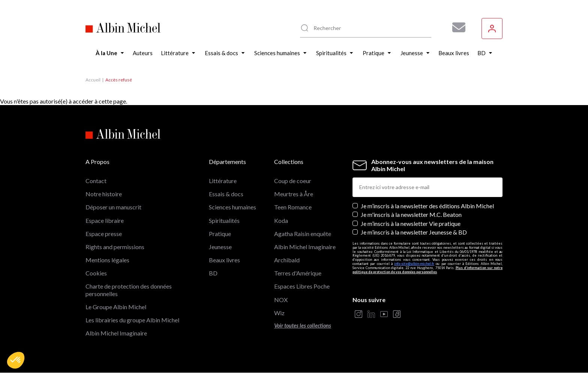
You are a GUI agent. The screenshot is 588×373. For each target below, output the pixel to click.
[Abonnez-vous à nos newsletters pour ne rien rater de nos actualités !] (456, 27)
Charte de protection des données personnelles (129, 290)
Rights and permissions (115, 247)
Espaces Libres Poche (302, 286)
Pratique (220, 234)
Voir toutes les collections (303, 326)
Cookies (96, 273)
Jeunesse (220, 247)
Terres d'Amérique (298, 273)
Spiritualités (224, 220)
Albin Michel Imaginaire (116, 333)
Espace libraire (105, 220)
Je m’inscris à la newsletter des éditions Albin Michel (427, 206)
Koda (281, 220)
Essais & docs (226, 194)
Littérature (223, 181)
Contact (96, 181)
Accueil (93, 80)
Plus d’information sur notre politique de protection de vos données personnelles (427, 270)
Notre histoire (104, 194)
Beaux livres (224, 260)
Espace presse (104, 234)
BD (213, 273)
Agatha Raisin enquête (303, 234)
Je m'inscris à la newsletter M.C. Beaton (411, 214)
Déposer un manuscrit (113, 207)
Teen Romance (293, 207)
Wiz (279, 313)
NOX (281, 300)
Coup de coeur (293, 181)
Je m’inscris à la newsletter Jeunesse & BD (414, 232)
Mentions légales (107, 260)
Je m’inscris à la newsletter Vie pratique (411, 223)
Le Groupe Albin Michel (116, 307)
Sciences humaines (232, 207)
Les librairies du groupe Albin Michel (132, 320)
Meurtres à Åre (294, 194)
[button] (16, 360)
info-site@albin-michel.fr (414, 264)
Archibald (287, 260)
